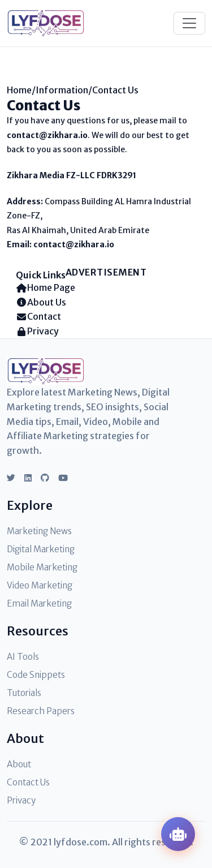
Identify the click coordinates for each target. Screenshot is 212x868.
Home (19, 90)
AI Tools (23, 657)
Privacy (21, 800)
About (19, 764)
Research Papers (41, 711)
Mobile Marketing (42, 567)
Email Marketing (39, 603)
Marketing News (39, 531)
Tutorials (24, 693)
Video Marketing (40, 585)
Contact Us (28, 782)
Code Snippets (36, 675)
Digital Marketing (41, 549)
